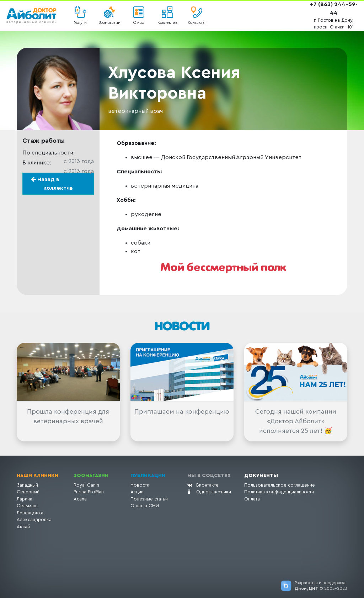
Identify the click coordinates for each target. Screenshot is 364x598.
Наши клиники (38, 476)
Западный (27, 485)
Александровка (34, 520)
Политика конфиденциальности (279, 492)
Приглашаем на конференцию (182, 411)
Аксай (23, 527)
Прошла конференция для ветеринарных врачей (68, 416)
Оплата (252, 499)
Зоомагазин (109, 23)
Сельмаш (27, 506)
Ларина (25, 499)
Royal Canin (86, 485)
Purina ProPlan (89, 492)
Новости (140, 485)
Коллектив (168, 23)
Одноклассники (209, 492)
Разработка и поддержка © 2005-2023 (321, 586)
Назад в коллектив (52, 183)
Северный (28, 492)
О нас (139, 23)
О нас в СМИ (145, 506)
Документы (261, 476)
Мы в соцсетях (209, 476)
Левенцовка (30, 513)
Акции (137, 492)
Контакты (197, 23)
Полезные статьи (149, 499)
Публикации (148, 476)
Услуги (80, 23)
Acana (80, 499)
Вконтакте (203, 485)
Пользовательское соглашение (280, 485)
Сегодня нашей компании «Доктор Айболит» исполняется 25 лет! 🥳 (296, 421)
